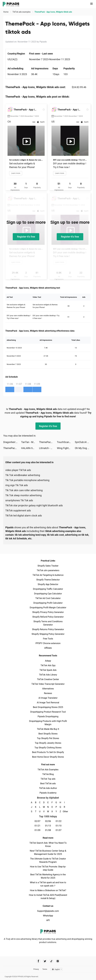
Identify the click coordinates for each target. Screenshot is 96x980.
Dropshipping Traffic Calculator (48, 589)
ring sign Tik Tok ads (17, 485)
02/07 (37, 821)
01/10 (59, 826)
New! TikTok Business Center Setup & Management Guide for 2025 (48, 852)
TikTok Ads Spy (48, 665)
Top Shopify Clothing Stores (48, 748)
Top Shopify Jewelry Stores (48, 743)
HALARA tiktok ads (30, 448)
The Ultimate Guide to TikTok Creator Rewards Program (48, 860)
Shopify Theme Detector (48, 580)
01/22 (59, 821)
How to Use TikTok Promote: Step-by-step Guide (48, 868)
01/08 (48, 830)
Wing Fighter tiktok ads (66, 448)
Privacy (36, 969)
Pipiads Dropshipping (48, 716)
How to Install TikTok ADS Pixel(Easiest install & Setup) (48, 897)
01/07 (59, 830)
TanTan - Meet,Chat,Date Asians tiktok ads (30, 442)
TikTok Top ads (48, 779)
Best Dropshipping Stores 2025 (48, 707)
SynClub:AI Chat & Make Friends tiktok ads (84, 442)
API (48, 920)
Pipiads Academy (48, 793)
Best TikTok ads (48, 783)
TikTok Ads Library (48, 675)
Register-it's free (26, 237)
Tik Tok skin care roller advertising (24, 490)
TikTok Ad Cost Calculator (48, 598)
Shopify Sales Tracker (48, 566)
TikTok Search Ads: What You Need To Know (48, 845)
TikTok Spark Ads (48, 670)
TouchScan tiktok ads (66, 442)
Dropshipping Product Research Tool (48, 712)
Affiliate (48, 648)
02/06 (48, 821)
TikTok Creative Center (48, 679)
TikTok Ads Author (48, 788)
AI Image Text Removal (48, 703)
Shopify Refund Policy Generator (48, 617)
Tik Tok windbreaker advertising (23, 475)
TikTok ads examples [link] (22, 12)
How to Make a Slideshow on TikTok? (48, 890)
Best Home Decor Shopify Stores (48, 757)
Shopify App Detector (48, 584)
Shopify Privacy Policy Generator (48, 612)
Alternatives (48, 689)
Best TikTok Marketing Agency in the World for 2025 (48, 876)
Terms (45, 969)
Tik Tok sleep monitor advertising (23, 495)
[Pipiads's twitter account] (45, 961)
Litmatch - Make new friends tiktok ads (48, 448)
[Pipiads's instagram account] (58, 961)
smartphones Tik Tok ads (19, 500)
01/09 (37, 830)
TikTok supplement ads (18, 510)
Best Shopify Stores (48, 734)
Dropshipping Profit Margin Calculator (48, 608)
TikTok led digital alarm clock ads (24, 516)
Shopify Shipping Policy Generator (48, 634)
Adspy (48, 661)
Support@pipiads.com (48, 911)
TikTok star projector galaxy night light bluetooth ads (34, 505)
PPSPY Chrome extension (48, 643)
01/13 (48, 826)
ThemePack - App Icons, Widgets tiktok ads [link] (53, 12)
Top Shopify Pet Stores (48, 738)
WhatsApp (48, 916)
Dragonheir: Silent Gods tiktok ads (12, 442)
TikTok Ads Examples (48, 770)
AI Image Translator (48, 698)
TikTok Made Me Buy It (48, 729)
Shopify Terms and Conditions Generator (48, 623)
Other (64, 811)
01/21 (37, 826)
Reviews (48, 693)
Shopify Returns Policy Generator (48, 629)
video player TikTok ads (18, 470)
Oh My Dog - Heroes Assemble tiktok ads (84, 448)
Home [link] (6, 12)
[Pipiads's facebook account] (38, 961)
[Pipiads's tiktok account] (51, 961)
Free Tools (48, 639)
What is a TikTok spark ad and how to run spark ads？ (48, 884)
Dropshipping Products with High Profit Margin (48, 723)
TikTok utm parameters (48, 570)
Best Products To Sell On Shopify (48, 752)
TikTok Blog (48, 774)
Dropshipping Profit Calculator (48, 603)
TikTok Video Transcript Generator (48, 684)
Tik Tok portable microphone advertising (27, 480)
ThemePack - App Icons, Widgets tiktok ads (48, 442)
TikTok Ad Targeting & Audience (48, 575)
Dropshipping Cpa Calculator (48, 594)
